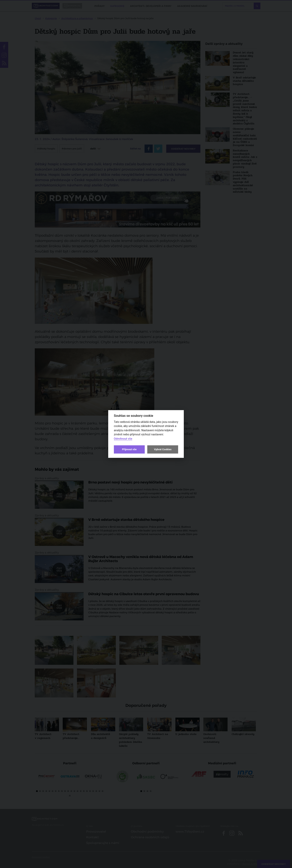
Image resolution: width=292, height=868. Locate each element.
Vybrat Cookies (163, 449)
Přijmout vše (129, 449)
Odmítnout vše (123, 439)
